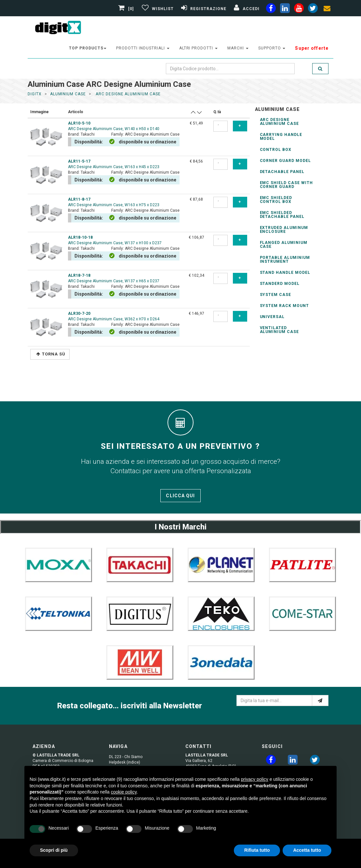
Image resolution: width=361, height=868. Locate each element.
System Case (276, 295)
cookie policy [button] (124, 792)
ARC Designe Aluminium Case (279, 122)
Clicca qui (180, 496)
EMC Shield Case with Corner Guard (286, 185)
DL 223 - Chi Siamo (126, 757)
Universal (272, 317)
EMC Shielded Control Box (276, 200)
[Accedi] (246, 9)
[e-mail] (320, 701)
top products (88, 48)
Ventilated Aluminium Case (279, 330)
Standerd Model (280, 284)
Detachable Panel (282, 172)
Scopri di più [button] (54, 850)
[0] (127, 9)
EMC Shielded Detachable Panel (282, 215)
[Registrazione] (203, 9)
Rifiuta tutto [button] (257, 850)
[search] (320, 69)
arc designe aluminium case (127, 94)
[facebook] (271, 9)
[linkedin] (285, 9)
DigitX (35, 94)
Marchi (238, 48)
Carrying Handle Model (281, 137)
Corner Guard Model (285, 161)
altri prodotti (198, 48)
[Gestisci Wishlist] (157, 9)
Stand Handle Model (285, 273)
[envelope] (327, 9)
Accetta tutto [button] (307, 850)
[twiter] (313, 9)
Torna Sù (51, 354)
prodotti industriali (143, 48)
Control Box (276, 150)
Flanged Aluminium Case (284, 245)
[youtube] (299, 9)
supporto (272, 48)
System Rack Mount (284, 306)
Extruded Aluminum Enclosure (284, 230)
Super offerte (312, 48)
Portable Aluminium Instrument (285, 260)
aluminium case (68, 94)
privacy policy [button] (255, 779)
